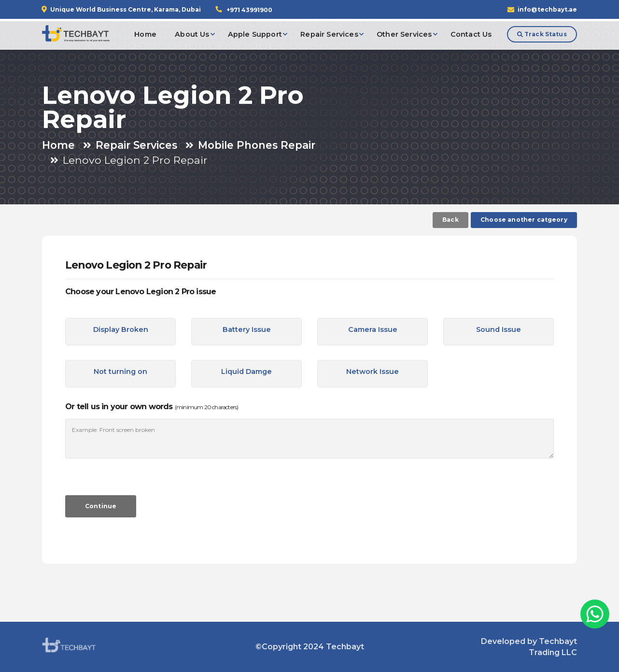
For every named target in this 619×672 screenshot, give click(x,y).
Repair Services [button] (329, 34)
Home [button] (145, 34)
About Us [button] (192, 34)
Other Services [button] (404, 34)
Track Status (542, 34)
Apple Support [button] (255, 34)
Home (58, 145)
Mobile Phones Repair (257, 145)
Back (450, 220)
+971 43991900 (249, 10)
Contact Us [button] (471, 34)
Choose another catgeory (524, 220)
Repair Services (136, 145)
